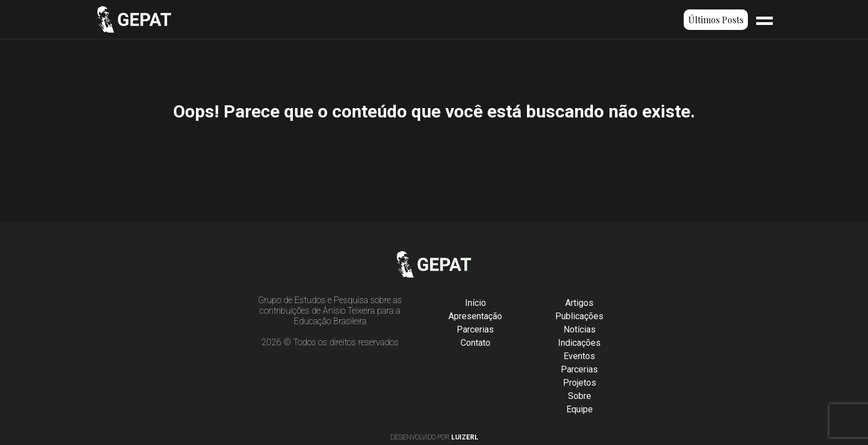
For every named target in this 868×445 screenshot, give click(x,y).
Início (476, 303)
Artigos (579, 303)
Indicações (579, 343)
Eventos (579, 356)
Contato (476, 343)
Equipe (580, 409)
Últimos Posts (716, 20)
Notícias (580, 329)
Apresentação (475, 316)
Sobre (580, 396)
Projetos (580, 383)
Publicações (579, 316)
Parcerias (475, 329)
